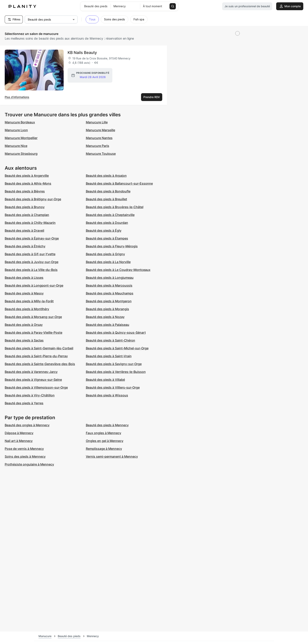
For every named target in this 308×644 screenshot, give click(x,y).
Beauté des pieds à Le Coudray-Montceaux (118, 270)
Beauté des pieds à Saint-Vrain (109, 356)
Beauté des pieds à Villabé (105, 380)
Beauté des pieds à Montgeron (109, 301)
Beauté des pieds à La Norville (108, 262)
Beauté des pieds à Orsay (24, 325)
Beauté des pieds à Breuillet (106, 199)
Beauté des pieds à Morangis (107, 309)
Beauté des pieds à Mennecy (107, 425)
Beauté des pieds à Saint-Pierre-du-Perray (36, 356)
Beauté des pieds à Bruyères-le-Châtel (115, 207)
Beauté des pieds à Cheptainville (110, 215)
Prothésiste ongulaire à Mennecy (29, 464)
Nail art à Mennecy (19, 441)
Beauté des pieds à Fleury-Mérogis (112, 246)
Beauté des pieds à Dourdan (107, 223)
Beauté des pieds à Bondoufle (108, 191)
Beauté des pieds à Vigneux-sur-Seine (33, 380)
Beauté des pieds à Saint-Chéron (110, 340)
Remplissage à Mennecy (104, 449)
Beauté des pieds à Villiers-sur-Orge (113, 387)
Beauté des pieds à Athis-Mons (28, 183)
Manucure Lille (97, 122)
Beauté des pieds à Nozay (105, 317)
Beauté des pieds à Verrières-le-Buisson (116, 372)
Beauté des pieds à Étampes (107, 238)
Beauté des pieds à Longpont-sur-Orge (34, 285)
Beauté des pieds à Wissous (107, 395)
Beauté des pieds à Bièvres (25, 191)
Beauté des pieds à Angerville (27, 176)
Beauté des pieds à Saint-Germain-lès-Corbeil (39, 348)
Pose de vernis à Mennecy (24, 449)
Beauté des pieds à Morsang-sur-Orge (33, 317)
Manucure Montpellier (21, 138)
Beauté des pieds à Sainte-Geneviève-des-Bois (40, 364)
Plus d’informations (17, 97)
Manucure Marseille (100, 130)
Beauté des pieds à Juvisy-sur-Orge (32, 262)
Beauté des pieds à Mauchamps (110, 293)
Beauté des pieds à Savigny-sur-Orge (114, 364)
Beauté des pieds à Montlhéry (27, 309)
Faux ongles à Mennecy (104, 433)
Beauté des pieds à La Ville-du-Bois (31, 270)
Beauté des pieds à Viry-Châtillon (30, 395)
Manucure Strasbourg (21, 154)
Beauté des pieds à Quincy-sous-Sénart (116, 332)
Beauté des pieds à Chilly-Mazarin (30, 223)
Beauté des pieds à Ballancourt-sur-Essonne (119, 183)
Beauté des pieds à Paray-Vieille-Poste (33, 332)
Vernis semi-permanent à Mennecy (112, 456)
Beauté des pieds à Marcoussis (109, 285)
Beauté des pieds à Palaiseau (108, 325)
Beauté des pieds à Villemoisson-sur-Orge (36, 387)
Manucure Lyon (16, 130)
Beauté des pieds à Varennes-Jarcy (31, 372)
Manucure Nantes (99, 138)
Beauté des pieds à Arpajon (106, 176)
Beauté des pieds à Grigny (105, 254)
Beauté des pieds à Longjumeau (110, 278)
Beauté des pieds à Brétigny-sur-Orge (33, 199)
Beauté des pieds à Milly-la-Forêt (29, 301)
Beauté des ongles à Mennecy (27, 425)
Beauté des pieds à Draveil (24, 230)
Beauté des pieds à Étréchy (25, 246)
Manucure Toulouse (101, 154)
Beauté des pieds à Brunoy (25, 207)
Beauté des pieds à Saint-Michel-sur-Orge (117, 348)
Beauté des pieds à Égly (104, 230)
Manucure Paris (98, 146)
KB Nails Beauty (82, 53)
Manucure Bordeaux (20, 122)
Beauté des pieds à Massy (24, 293)
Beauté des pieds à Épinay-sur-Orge (32, 238)
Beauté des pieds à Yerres (24, 403)
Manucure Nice (16, 146)
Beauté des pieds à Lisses (24, 278)
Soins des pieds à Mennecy (25, 456)
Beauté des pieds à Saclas (24, 340)
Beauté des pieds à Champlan (27, 215)
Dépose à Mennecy (19, 433)
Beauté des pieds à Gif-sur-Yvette (30, 254)
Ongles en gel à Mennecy (105, 441)
